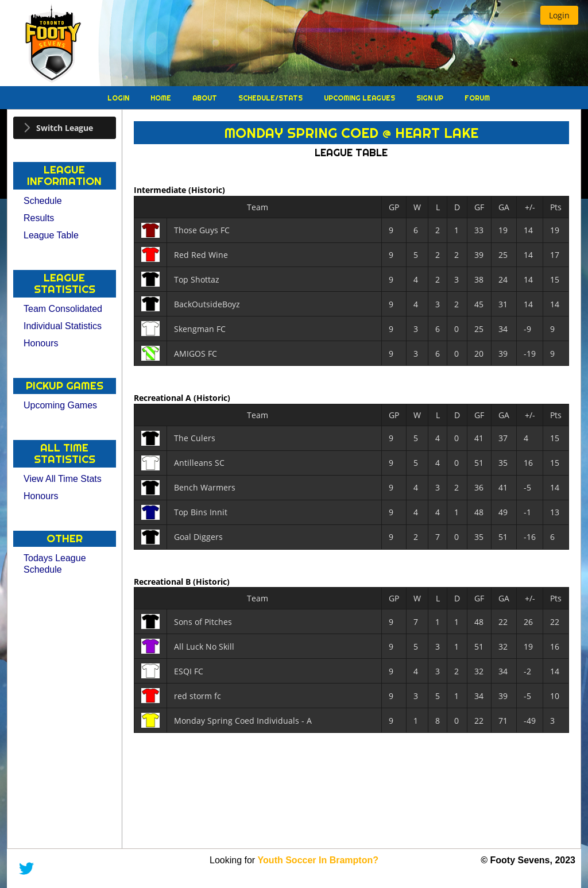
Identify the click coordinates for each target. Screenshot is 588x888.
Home (162, 98)
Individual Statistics (63, 326)
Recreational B (163, 581)
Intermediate (161, 190)
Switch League (65, 128)
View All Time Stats (63, 479)
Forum (477, 98)
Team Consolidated (63, 309)
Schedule (43, 201)
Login (119, 98)
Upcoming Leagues (360, 98)
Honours (41, 343)
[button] (559, 15)
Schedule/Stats (271, 98)
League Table (51, 235)
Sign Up (431, 98)
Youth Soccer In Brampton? (318, 860)
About (206, 98)
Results (39, 218)
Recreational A (164, 398)
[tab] (65, 128)
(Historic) (207, 190)
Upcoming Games (60, 405)
